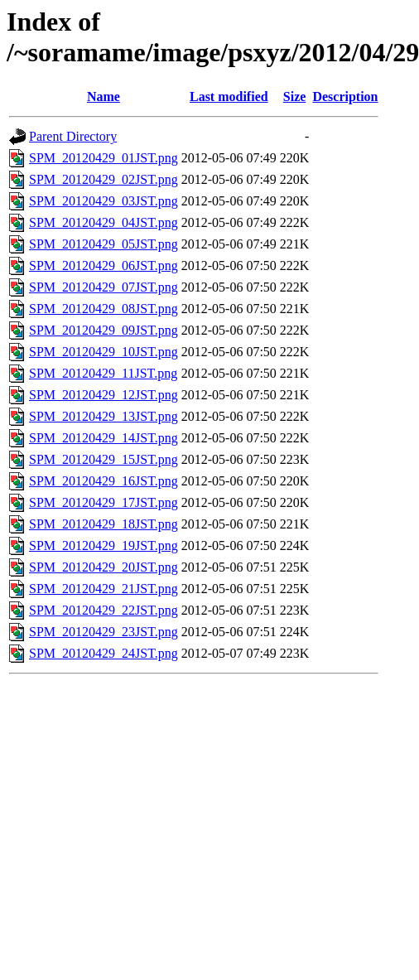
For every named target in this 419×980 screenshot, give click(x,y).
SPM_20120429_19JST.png (104, 546)
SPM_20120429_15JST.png (104, 459)
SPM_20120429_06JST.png (104, 266)
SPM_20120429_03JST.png (104, 201)
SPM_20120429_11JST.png (103, 373)
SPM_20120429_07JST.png (104, 287)
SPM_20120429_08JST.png (104, 309)
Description (345, 97)
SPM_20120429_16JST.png (104, 481)
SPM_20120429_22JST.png (104, 610)
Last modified (229, 97)
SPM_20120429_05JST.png (104, 244)
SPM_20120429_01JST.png (104, 158)
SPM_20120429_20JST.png (104, 567)
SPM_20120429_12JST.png (104, 395)
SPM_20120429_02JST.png (104, 179)
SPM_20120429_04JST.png (104, 222)
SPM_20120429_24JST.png (104, 653)
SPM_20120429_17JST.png (104, 502)
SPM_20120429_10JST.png (104, 352)
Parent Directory (73, 136)
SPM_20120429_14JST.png (104, 438)
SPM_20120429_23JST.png (104, 632)
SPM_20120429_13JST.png (104, 416)
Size (295, 97)
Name (104, 97)
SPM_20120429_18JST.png (104, 524)
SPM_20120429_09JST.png (104, 330)
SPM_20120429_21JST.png (104, 589)
